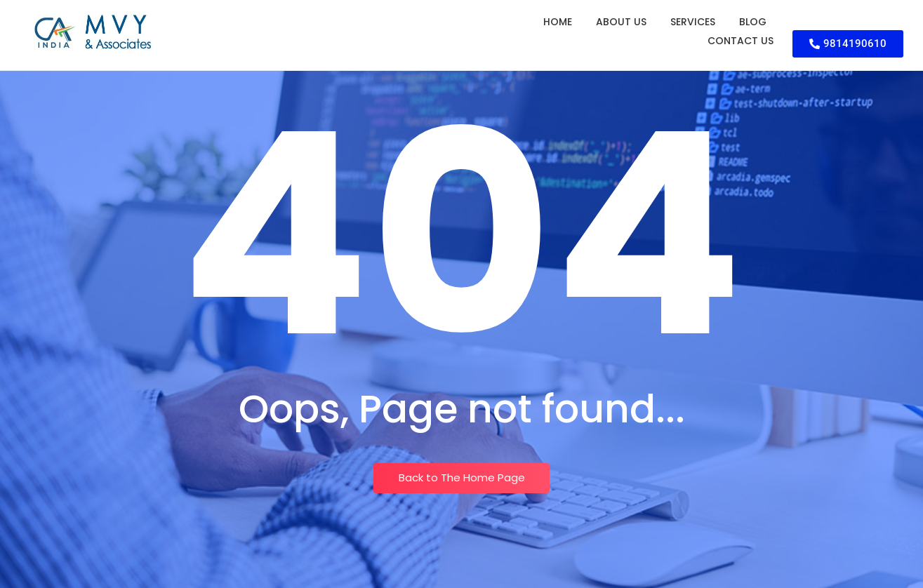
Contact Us (741, 41)
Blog (753, 22)
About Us (621, 22)
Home (558, 22)
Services (693, 22)
